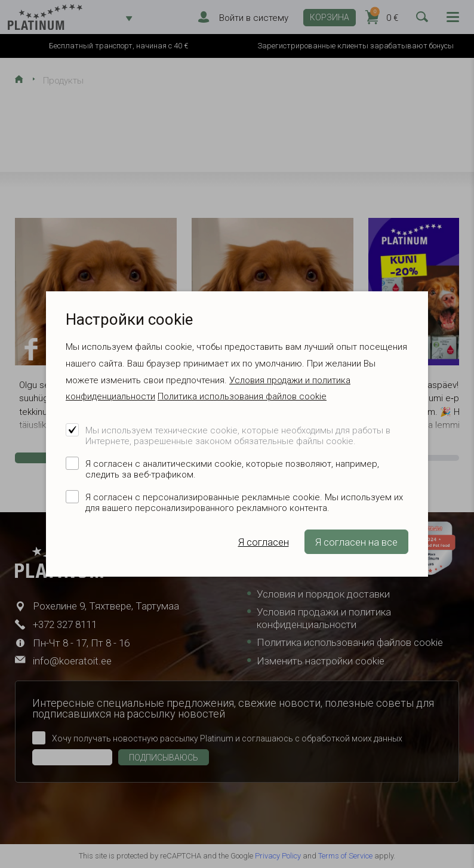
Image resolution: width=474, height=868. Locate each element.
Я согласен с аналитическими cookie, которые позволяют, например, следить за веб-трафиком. (232, 469)
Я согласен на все (356, 542)
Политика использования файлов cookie (242, 396)
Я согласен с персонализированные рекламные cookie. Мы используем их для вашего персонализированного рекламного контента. (244, 503)
